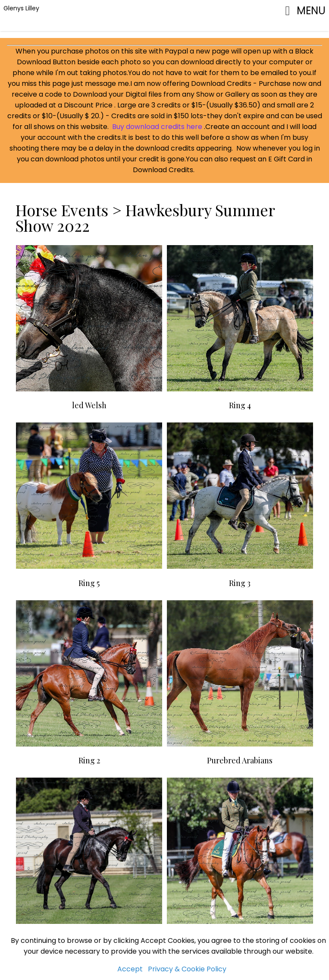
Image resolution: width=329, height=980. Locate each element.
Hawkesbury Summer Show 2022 (145, 217)
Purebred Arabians (240, 760)
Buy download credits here (157, 127)
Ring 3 (240, 583)
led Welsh (89, 405)
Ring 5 (89, 583)
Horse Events (64, 210)
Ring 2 (89, 760)
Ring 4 (240, 405)
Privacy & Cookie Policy (187, 969)
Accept (130, 969)
